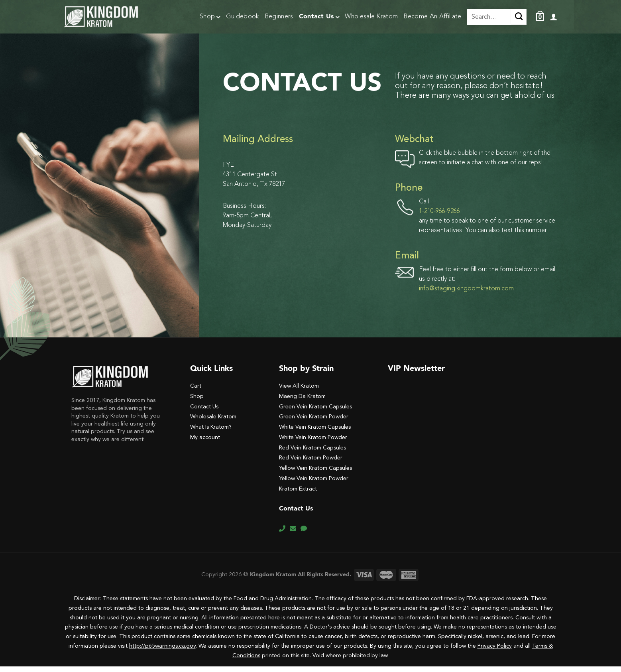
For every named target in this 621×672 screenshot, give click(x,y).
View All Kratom (299, 391)
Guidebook (243, 17)
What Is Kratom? (211, 433)
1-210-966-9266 (439, 217)
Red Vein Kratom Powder (311, 463)
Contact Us (319, 18)
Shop (210, 18)
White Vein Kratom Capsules (315, 433)
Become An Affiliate (432, 17)
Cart (196, 391)
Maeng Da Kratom (302, 402)
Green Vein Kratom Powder (314, 422)
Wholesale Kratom (371, 17)
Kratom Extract (298, 494)
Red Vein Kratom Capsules (312, 453)
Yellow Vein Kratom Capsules (315, 474)
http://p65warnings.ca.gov (162, 651)
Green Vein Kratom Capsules (315, 412)
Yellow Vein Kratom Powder (314, 484)
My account (205, 443)
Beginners (279, 17)
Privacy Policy (495, 651)
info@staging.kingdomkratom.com (466, 294)
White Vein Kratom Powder (313, 443)
